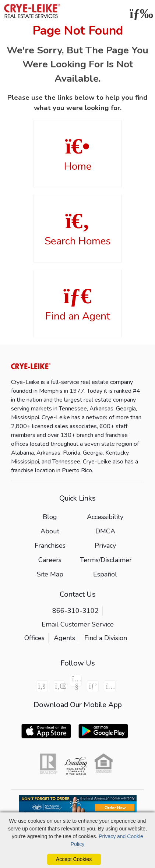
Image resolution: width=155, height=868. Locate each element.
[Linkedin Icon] (59, 686)
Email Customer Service (78, 624)
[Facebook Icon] (42, 686)
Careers (50, 560)
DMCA (105, 531)
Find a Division (106, 638)
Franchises (50, 546)
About (50, 531)
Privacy (105, 546)
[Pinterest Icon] (93, 686)
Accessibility (105, 517)
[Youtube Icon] (76, 681)
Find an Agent (78, 304)
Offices (34, 638)
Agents (64, 638)
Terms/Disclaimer (106, 560)
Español (105, 574)
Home (78, 154)
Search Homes (78, 229)
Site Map (50, 574)
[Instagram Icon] (110, 686)
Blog (50, 517)
